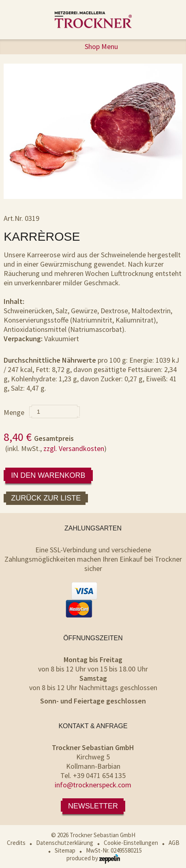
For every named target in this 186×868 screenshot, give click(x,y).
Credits (16, 843)
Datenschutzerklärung (65, 843)
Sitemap (65, 850)
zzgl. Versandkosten (74, 448)
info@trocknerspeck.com (93, 785)
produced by (93, 858)
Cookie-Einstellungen (131, 843)
